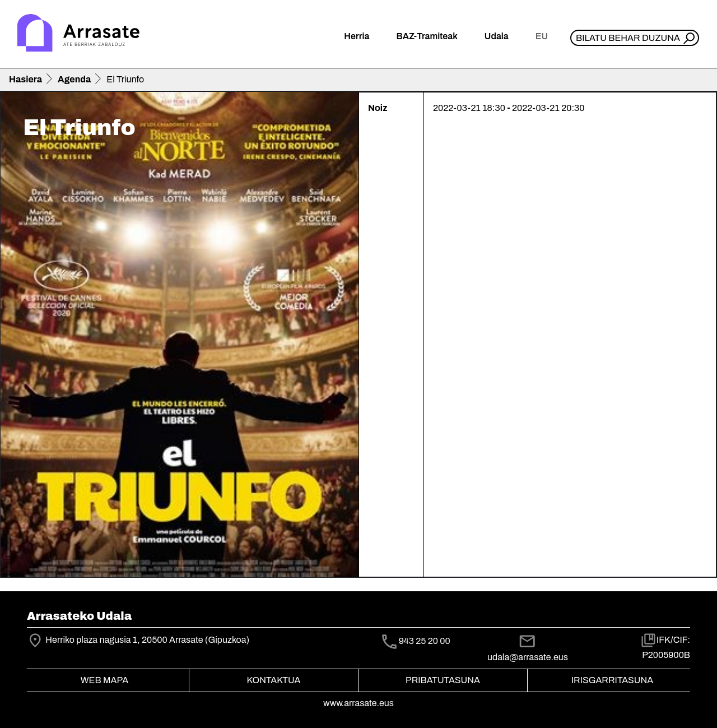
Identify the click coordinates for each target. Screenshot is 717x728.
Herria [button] (357, 36)
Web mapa (104, 680)
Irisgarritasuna (613, 680)
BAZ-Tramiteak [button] (427, 36)
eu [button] (542, 36)
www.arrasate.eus (358, 703)
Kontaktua (274, 680)
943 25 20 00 (425, 641)
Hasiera (25, 79)
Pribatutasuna (443, 680)
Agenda (74, 79)
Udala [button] (497, 36)
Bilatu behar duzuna (628, 38)
